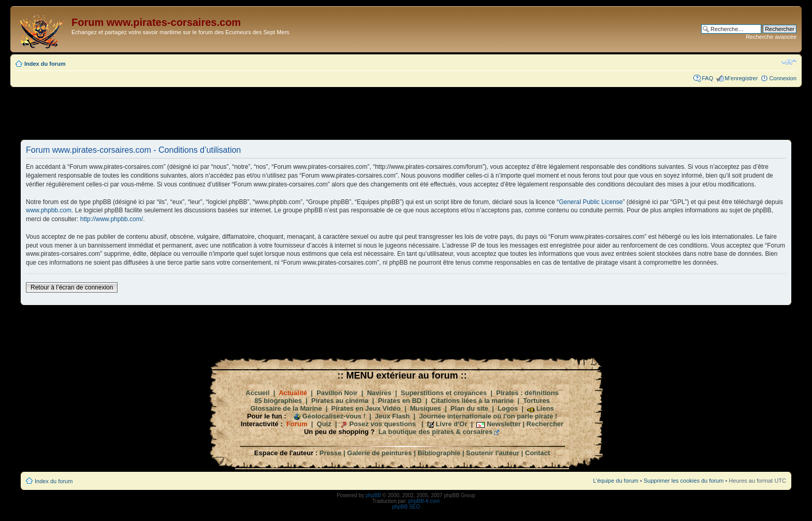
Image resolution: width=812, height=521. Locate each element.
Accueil (257, 393)
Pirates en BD (400, 401)
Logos (508, 408)
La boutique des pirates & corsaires (436, 432)
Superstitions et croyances (444, 393)
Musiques (426, 408)
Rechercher (545, 424)
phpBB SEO (406, 507)
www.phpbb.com (49, 210)
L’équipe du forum (615, 481)
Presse (331, 453)
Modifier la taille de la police (789, 62)
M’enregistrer (741, 78)
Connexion (783, 78)
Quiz (324, 424)
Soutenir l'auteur (493, 453)
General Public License (591, 202)
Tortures (536, 401)
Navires (379, 393)
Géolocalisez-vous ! (334, 416)
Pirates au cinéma (340, 401)
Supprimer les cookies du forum (684, 481)
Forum (297, 424)
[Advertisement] (406, 113)
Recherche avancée (771, 37)
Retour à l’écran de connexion (72, 287)
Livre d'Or (451, 424)
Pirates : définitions (527, 393)
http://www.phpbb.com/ (112, 219)
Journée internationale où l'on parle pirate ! (488, 416)
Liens (545, 408)
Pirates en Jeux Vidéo (366, 408)
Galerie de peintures (379, 453)
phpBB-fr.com (424, 501)
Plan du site (469, 408)
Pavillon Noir (337, 393)
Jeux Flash (392, 416)
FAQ (707, 78)
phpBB (373, 495)
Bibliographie (439, 453)
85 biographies (278, 401)
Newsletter (504, 424)
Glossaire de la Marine (286, 408)
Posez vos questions (382, 424)
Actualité (293, 393)
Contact (538, 453)
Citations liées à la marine (472, 401)
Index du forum (45, 64)
